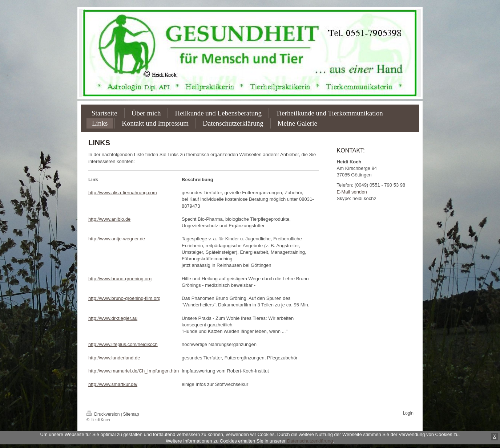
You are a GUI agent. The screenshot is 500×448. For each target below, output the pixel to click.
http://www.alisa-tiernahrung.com (123, 193)
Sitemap (131, 414)
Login (408, 413)
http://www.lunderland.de (114, 358)
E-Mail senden (352, 192)
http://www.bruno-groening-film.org (124, 298)
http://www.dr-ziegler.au (113, 318)
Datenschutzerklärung (310, 441)
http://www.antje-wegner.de (117, 239)
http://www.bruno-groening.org (120, 279)
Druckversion (104, 414)
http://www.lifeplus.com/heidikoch (123, 344)
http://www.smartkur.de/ (113, 384)
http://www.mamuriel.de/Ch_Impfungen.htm (134, 371)
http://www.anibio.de (109, 219)
